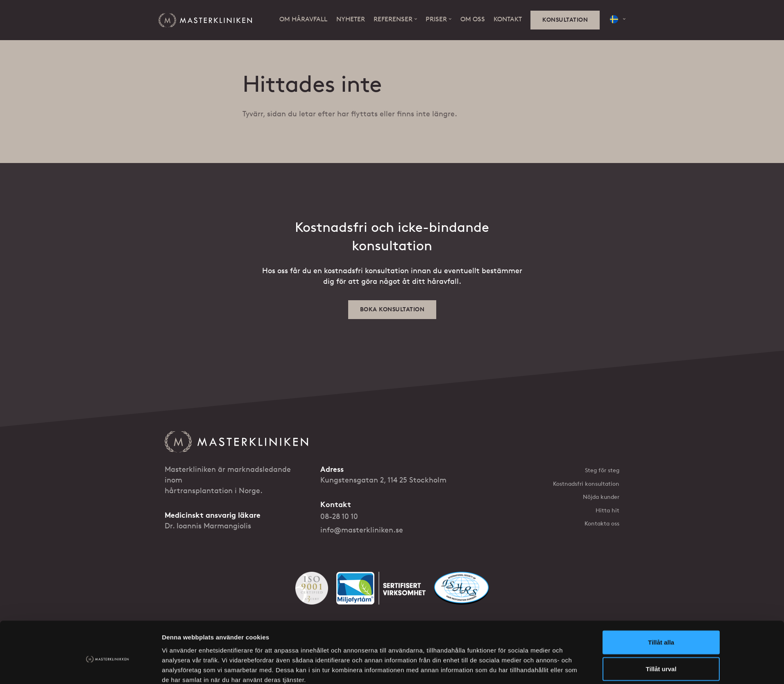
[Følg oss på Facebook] (578, 648)
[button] (618, 19)
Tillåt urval (661, 563)
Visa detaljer (500, 600)
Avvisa (661, 590)
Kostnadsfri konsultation (586, 484)
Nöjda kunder (601, 497)
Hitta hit (607, 511)
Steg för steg (602, 470)
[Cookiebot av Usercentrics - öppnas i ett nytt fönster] (108, 600)
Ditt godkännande (362, 648)
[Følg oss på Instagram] (616, 648)
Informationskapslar (307, 648)
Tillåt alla (661, 536)
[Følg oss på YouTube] (597, 648)
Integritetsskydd (255, 648)
